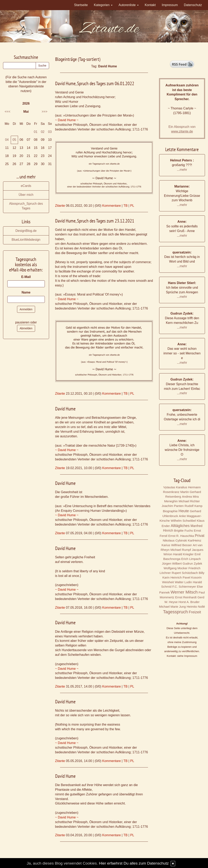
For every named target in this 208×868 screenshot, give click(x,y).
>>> (44, 112)
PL (132, 206)
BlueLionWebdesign (26, 240)
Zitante (60, 206)
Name (26, 292)
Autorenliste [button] (129, 5)
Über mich (26, 195)
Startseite (81, 5)
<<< (8, 112)
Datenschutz (193, 5)
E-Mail (26, 277)
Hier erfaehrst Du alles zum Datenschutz (134, 863)
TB (125, 206)
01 (36, 132)
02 (43, 132)
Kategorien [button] (103, 5)
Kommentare (112, 206)
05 (14, 140)
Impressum (170, 5)
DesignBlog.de (26, 231)
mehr (183, 170)
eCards (26, 186)
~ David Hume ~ (67, 120)
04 (7, 140)
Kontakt (150, 5)
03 (50, 132)
